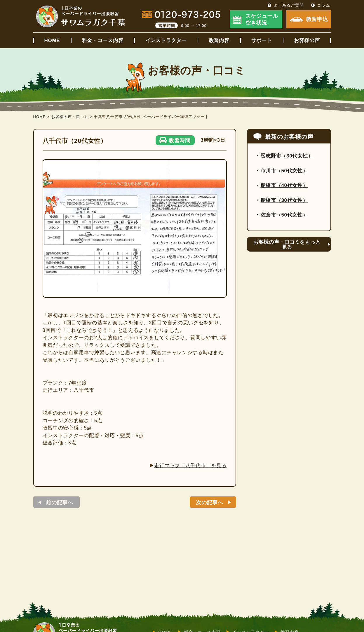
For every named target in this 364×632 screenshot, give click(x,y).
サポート (262, 40)
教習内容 (219, 40)
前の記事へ (60, 503)
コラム (323, 5)
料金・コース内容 (103, 40)
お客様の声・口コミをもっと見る (287, 245)
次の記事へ (210, 503)
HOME (52, 40)
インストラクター (166, 40)
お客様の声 (307, 40)
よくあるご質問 (289, 5)
